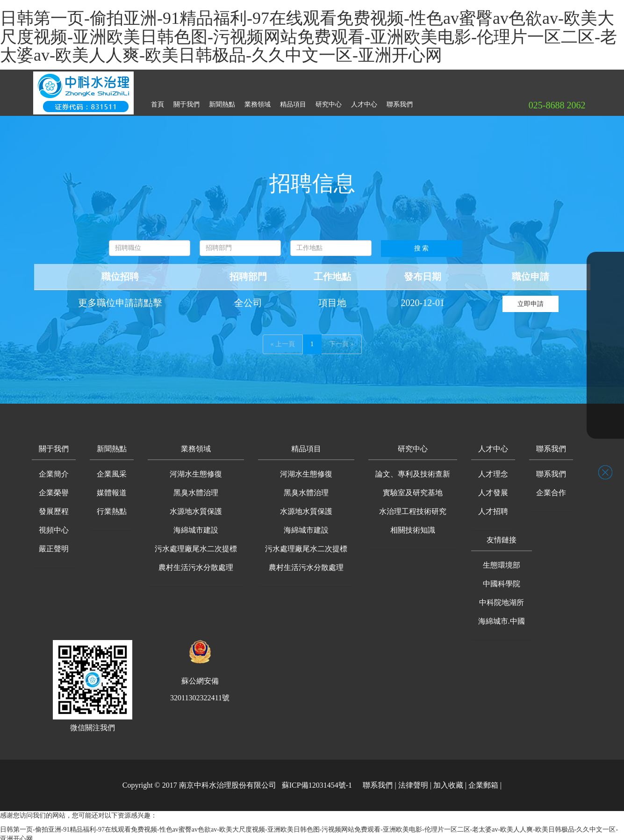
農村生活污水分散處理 (196, 564)
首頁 (158, 101)
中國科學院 (502, 580)
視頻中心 (54, 526)
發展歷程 (54, 508)
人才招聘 (493, 508)
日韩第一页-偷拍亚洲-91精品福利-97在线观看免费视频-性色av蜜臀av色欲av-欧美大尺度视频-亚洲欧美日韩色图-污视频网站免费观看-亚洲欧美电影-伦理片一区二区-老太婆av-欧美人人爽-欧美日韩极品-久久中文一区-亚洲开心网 (308, 37)
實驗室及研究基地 (413, 489)
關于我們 (186, 101)
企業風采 (112, 470)
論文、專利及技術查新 (413, 470)
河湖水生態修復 (196, 470)
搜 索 (422, 245)
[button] (54, 446)
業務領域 (258, 101)
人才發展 (493, 489)
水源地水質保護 (196, 508)
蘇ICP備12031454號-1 (317, 781)
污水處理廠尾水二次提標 (196, 545)
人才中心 (364, 101)
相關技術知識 (413, 526)
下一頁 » (341, 340)
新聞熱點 (222, 101)
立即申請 (531, 300)
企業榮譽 (54, 489)
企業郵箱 (483, 781)
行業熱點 (112, 508)
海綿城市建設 (196, 526)
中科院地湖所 (502, 599)
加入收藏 (448, 781)
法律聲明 (413, 781)
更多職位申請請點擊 (120, 299)
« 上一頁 (283, 340)
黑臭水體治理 (196, 489)
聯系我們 (400, 101)
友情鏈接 (502, 536)
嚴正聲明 (54, 545)
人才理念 (493, 470)
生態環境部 (502, 561)
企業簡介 (54, 470)
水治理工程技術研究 (413, 508)
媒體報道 (112, 489)
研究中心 (329, 101)
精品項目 (293, 101)
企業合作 (551, 489)
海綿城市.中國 (502, 617)
